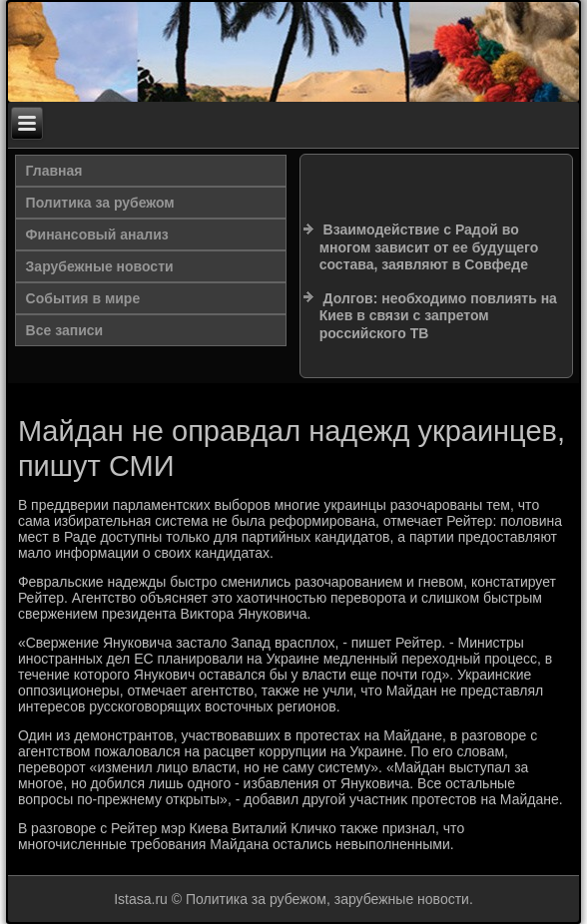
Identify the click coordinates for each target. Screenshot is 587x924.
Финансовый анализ (97, 234)
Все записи (65, 330)
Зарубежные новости (100, 266)
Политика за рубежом (100, 203)
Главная (54, 171)
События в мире (83, 298)
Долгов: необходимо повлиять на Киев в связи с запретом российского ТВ (438, 316)
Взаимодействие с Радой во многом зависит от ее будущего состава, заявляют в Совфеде (429, 247)
